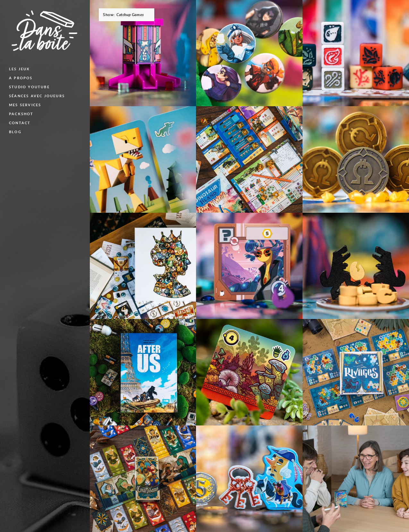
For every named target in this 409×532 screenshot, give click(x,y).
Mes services (25, 105)
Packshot (21, 114)
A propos (21, 78)
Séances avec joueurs (37, 96)
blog (15, 132)
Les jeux (19, 69)
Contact (20, 123)
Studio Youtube (29, 87)
